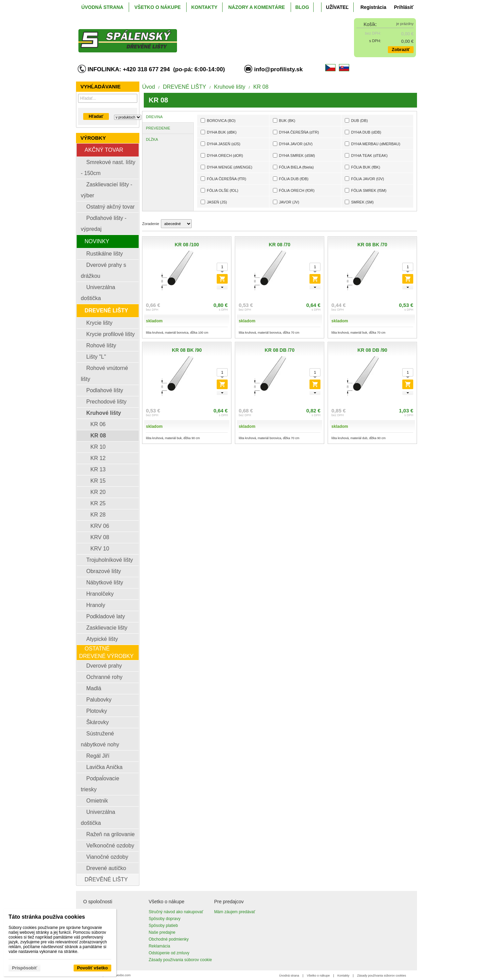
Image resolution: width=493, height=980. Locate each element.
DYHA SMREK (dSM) (294, 155)
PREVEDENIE (158, 128)
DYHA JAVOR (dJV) (293, 144)
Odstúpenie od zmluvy (169, 953)
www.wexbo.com (119, 975)
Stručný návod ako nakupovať (176, 912)
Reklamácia (159, 946)
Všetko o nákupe (318, 976)
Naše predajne (162, 932)
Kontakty (344, 976)
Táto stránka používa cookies (47, 917)
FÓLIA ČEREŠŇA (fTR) (223, 179)
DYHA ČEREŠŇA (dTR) (296, 132)
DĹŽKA (152, 139)
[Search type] (128, 117)
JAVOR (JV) (286, 202)
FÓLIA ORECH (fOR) (294, 190)
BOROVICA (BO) (218, 120)
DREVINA (154, 117)
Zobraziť (401, 49)
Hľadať (96, 116)
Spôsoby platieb (163, 926)
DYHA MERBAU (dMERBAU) (372, 144)
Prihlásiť (404, 7)
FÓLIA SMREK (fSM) (365, 190)
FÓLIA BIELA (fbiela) (293, 167)
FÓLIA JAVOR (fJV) (364, 179)
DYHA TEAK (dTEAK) (366, 155)
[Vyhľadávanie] (108, 98)
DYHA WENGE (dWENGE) (226, 167)
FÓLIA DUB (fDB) (291, 179)
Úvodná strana (289, 976)
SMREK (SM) (359, 202)
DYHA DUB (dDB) (363, 132)
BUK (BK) (284, 120)
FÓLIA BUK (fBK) (362, 167)
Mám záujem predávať (235, 912)
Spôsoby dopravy (165, 919)
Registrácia (373, 7)
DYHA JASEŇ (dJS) (220, 144)
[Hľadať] (133, 98)
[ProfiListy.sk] (204, 35)
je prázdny (405, 24)
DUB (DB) (356, 120)
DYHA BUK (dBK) (219, 132)
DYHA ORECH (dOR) (222, 155)
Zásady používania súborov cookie (180, 960)
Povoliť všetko (92, 968)
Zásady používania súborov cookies (382, 976)
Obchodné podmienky (169, 939)
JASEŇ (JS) (214, 202)
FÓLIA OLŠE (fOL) (219, 190)
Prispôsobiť (24, 968)
